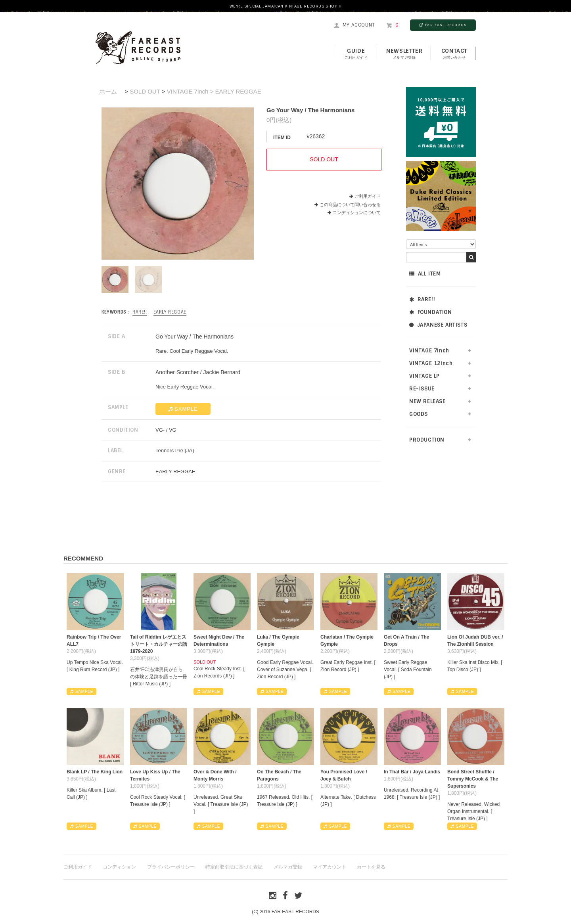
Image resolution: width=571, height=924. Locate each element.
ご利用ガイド (368, 196)
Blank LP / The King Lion (95, 772)
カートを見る (371, 867)
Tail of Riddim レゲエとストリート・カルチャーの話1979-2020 (159, 644)
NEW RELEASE (427, 401)
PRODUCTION (427, 440)
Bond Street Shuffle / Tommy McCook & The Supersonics (473, 779)
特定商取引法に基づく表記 (234, 867)
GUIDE (356, 54)
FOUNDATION (431, 312)
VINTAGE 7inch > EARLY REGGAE (214, 91)
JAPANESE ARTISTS (438, 325)
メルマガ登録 (288, 867)
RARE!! (422, 299)
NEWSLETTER (404, 54)
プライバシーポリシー (171, 867)
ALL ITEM (425, 274)
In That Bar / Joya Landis (412, 772)
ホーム (108, 91)
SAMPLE (183, 409)
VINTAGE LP (424, 376)
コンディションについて (354, 212)
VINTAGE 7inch (429, 351)
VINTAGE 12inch (431, 363)
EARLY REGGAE (170, 312)
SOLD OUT (145, 91)
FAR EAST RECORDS (443, 25)
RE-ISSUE (422, 389)
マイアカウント (330, 867)
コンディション (119, 867)
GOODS (419, 414)
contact (454, 54)
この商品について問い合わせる (350, 205)
